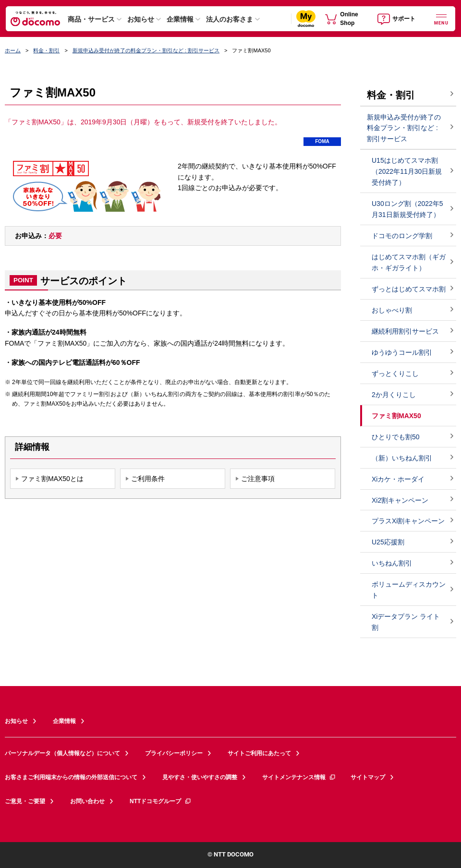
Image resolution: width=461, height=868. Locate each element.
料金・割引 (46, 50)
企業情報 (180, 19)
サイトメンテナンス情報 (299, 777)
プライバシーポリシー (174, 753)
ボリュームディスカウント (409, 590)
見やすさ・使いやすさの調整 (200, 777)
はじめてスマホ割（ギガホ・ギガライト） (409, 262)
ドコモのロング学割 (402, 236)
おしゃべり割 (392, 310)
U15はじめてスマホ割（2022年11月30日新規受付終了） (407, 171)
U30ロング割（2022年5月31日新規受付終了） (407, 209)
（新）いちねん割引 (402, 458)
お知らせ (141, 19)
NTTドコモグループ (161, 801)
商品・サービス (91, 19)
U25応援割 (388, 542)
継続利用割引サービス (405, 331)
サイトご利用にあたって (259, 753)
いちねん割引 (392, 563)
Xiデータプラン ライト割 (406, 622)
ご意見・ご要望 (25, 801)
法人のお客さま (230, 19)
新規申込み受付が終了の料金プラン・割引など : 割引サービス (146, 50)
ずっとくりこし (395, 374)
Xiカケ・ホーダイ (398, 479)
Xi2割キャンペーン (400, 500)
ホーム (13, 50)
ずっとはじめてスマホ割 (409, 289)
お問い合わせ (87, 801)
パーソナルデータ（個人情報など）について (62, 753)
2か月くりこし (394, 395)
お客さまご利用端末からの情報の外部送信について (71, 777)
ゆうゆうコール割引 (402, 352)
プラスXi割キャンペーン (408, 521)
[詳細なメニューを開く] (441, 18)
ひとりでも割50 (396, 437)
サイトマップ (368, 777)
